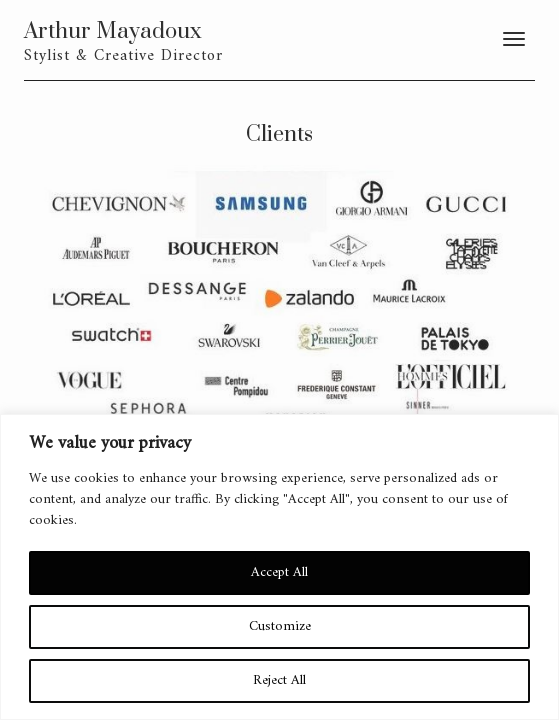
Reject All (279, 680)
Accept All (279, 572)
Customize (280, 626)
